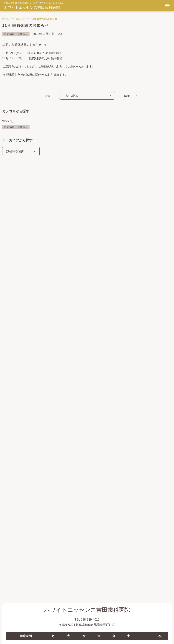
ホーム (6, 19)
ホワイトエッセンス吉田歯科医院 (32, 7)
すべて (8, 121)
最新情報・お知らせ (16, 127)
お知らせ (20, 19)
